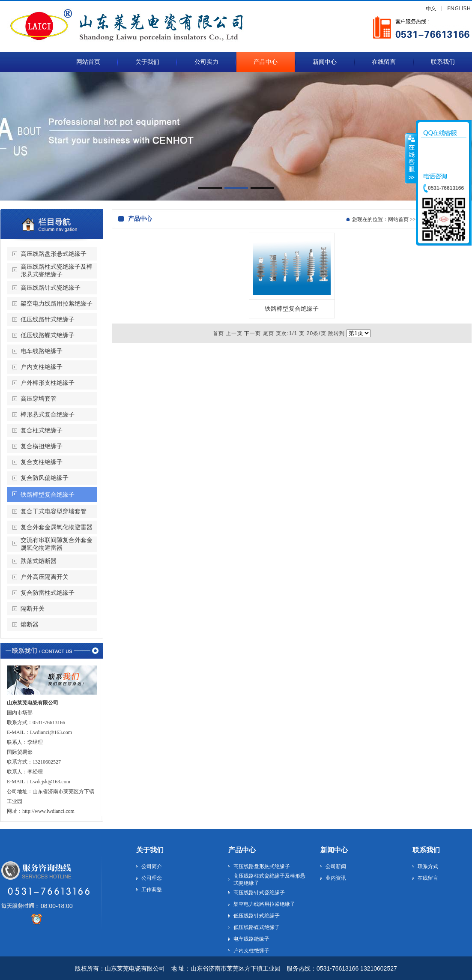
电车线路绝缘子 (42, 351)
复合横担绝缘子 (42, 446)
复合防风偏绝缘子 (45, 478)
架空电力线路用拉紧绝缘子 (57, 304)
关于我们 (150, 850)
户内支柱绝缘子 (42, 367)
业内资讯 (336, 878)
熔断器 (30, 625)
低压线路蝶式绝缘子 (48, 335)
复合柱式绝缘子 (42, 430)
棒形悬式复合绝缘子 (48, 415)
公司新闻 (336, 866)
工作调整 (152, 890)
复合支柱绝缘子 (42, 462)
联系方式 (428, 866)
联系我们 (426, 850)
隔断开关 (33, 609)
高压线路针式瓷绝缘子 (51, 288)
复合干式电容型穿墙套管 (54, 511)
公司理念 (152, 878)
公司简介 (152, 866)
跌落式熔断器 (39, 561)
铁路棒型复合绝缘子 (48, 495)
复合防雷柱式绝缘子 (48, 593)
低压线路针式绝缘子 (48, 319)
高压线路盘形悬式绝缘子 (54, 254)
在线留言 (428, 878)
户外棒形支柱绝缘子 (48, 383)
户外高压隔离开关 (45, 577)
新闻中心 (334, 850)
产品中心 (242, 850)
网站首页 (398, 219)
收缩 (411, 158)
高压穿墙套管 (39, 399)
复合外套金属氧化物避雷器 (57, 527)
